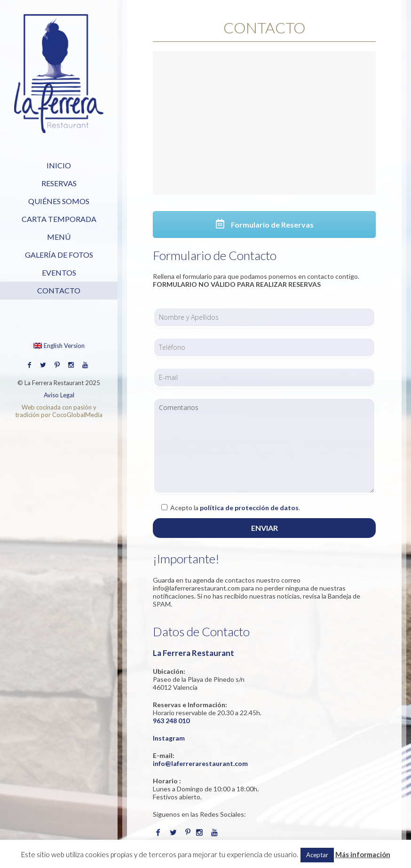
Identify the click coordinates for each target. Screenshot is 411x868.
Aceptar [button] (317, 855)
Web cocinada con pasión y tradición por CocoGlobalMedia (59, 411)
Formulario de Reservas (265, 225)
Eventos (59, 272)
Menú (59, 237)
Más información (363, 854)
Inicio (59, 165)
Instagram (169, 738)
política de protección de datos (249, 508)
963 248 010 (171, 721)
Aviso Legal (59, 395)
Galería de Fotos (59, 255)
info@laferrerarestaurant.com (200, 763)
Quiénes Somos (59, 201)
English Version (59, 346)
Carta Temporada (59, 219)
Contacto (59, 290)
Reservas (59, 183)
